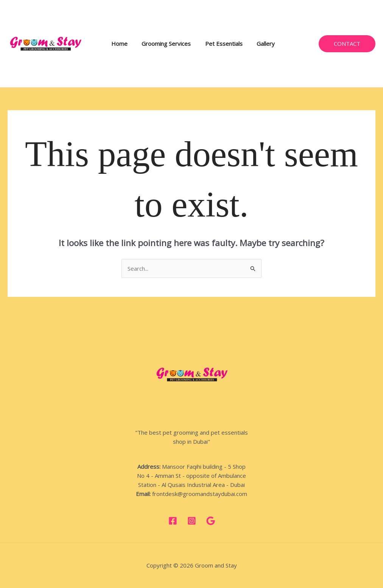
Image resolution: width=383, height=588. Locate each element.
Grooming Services (166, 44)
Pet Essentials (221, 44)
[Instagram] (192, 521)
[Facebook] (173, 521)
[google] (211, 521)
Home (122, 44)
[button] (347, 44)
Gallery (260, 44)
